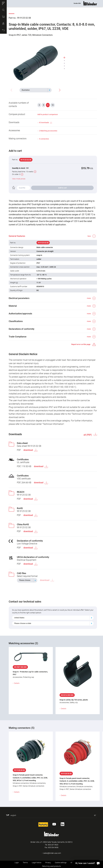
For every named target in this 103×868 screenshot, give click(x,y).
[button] (3, 3)
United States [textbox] (19, 618)
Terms (25, 863)
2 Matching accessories (48, 131)
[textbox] (34, 90)
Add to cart (62, 188)
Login (17, 863)
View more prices (19, 179)
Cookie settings (61, 863)
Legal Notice (37, 863)
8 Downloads (45, 123)
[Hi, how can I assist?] (87, 863)
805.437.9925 (53, 845)
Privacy (48, 863)
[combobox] (36, 90)
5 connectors (44, 139)
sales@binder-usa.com (52, 853)
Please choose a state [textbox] (23, 623)
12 (53, 105)
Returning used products (51, 866)
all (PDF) (88, 435)
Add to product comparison (48, 114)
